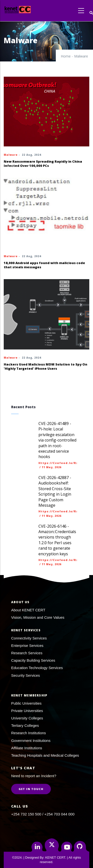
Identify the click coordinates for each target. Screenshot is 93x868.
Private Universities (27, 711)
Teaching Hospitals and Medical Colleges (45, 755)
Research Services (27, 653)
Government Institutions (31, 741)
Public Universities (26, 703)
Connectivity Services (29, 638)
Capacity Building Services (33, 660)
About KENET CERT (28, 610)
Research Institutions (29, 733)
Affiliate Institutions (27, 748)
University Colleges (27, 718)
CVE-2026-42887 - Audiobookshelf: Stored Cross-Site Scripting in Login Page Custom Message (55, 491)
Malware (11, 155)
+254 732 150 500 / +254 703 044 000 (43, 814)
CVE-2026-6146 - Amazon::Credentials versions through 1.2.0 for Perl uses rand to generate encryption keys (57, 540)
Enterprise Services (27, 646)
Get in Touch (31, 789)
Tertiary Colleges (25, 725)
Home (66, 56)
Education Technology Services (37, 668)
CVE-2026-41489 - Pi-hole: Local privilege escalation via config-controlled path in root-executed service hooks (57, 440)
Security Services (26, 675)
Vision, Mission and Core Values (38, 617)
